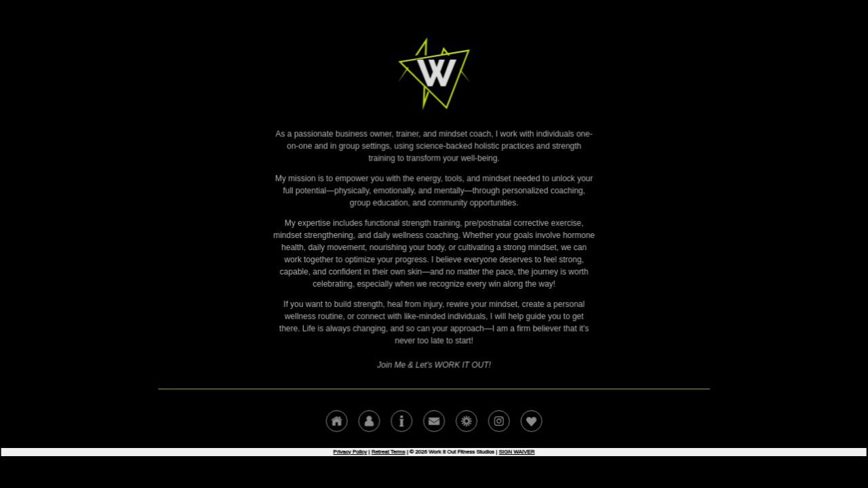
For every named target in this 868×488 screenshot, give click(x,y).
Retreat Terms (389, 449)
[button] (338, 419)
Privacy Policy (351, 449)
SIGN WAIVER (515, 449)
